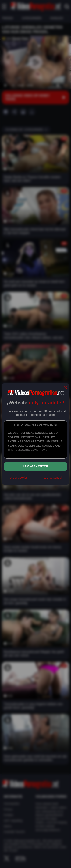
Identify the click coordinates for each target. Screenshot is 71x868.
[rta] (35, 479)
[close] (66, 388)
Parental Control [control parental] (52, 478)
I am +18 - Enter (35, 466)
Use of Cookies (18, 478)
